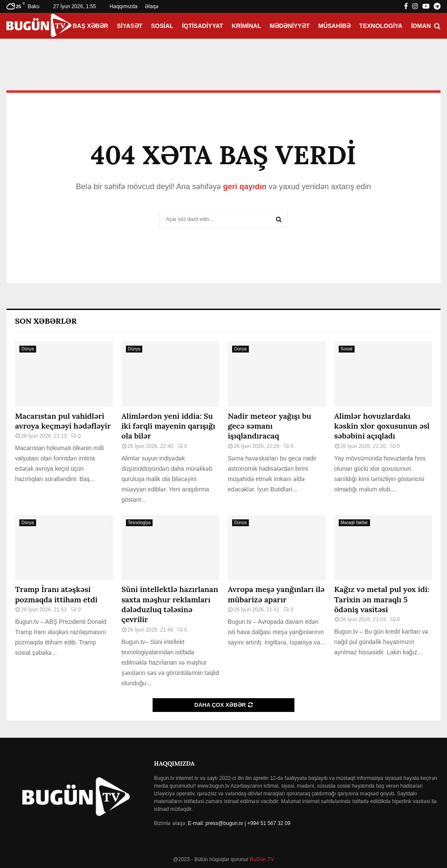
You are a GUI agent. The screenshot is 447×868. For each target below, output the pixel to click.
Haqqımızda (124, 6)
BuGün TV (261, 859)
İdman (421, 26)
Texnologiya (381, 26)
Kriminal (246, 26)
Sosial (162, 26)
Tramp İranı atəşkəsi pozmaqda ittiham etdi (56, 594)
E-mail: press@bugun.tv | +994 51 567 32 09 (239, 823)
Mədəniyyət (290, 26)
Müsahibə (335, 26)
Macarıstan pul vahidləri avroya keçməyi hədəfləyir (63, 421)
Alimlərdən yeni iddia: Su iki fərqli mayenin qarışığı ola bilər (168, 426)
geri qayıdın (245, 187)
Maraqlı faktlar (354, 523)
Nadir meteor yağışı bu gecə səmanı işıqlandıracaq (269, 426)
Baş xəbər (90, 26)
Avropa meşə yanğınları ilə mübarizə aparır (276, 594)
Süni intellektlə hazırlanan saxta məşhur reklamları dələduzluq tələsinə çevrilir (170, 604)
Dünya (28, 349)
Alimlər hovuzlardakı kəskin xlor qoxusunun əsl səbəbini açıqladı (382, 426)
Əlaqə (152, 6)
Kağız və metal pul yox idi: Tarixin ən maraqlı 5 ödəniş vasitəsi (382, 599)
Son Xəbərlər (46, 321)
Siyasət (130, 26)
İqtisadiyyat (202, 26)
